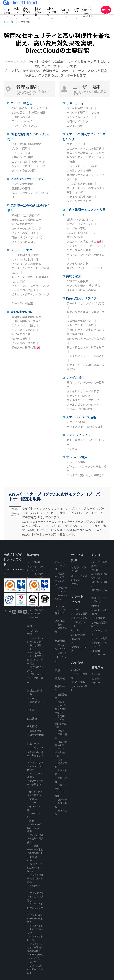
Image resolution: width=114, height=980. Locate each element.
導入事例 (60, 679)
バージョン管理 (76, 228)
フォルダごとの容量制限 (26, 264)
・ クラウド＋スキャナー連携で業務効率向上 (35, 947)
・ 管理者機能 (34, 731)
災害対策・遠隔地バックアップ (30, 294)
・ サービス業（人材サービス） (61, 709)
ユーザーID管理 (23, 103)
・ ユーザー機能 (35, 735)
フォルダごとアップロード (83, 400)
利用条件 (96, 651)
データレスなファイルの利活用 (85, 303)
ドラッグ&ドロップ (78, 396)
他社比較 (32, 719)
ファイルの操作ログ (24, 233)
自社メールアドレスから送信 (84, 148)
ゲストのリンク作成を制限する (85, 255)
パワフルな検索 (76, 285)
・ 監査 (59, 624)
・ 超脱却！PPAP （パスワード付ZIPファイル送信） (35, 864)
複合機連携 (85, 409)
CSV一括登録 (19, 108)
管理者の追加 (20, 339)
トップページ (11, 22)
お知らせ (76, 670)
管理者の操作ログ (22, 224)
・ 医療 (59, 760)
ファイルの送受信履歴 (80, 197)
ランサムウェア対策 (24, 170)
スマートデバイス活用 (84, 417)
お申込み (76, 580)
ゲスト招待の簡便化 (79, 250)
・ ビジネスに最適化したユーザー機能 (35, 660)
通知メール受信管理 (24, 347)
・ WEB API (61, 588)
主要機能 (32, 726)
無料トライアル (106, 11)
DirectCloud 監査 (22, 303)
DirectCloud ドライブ (84, 298)
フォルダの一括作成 (24, 343)
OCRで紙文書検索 (77, 281)
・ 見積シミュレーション (61, 657)
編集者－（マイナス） (80, 224)
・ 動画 (31, 710)
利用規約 (96, 606)
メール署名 (91, 166)
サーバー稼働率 (99, 638)
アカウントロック (22, 121)
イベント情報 (78, 682)
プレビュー (73, 449)
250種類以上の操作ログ (26, 215)
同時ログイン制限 (22, 157)
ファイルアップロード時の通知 (85, 356)
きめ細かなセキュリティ (31, 179)
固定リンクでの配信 (79, 201)
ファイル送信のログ (24, 242)
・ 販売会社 (61, 800)
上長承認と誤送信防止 (80, 184)
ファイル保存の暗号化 (80, 108)
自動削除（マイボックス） (28, 237)
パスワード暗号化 (77, 112)
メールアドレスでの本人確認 (84, 188)
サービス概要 (98, 618)
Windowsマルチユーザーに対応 (86, 338)
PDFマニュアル (79, 618)
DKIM (95, 112)
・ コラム (32, 699)
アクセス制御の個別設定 (26, 144)
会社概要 (96, 674)
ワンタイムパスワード (80, 117)
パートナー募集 (99, 562)
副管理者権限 (37, 112)
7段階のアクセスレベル (81, 219)
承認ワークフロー (77, 268)
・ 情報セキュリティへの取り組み (35, 678)
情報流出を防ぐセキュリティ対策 (29, 136)
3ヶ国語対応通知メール (81, 233)
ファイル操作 (77, 377)
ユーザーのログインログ (26, 228)
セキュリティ (77, 103)
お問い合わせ (86, 11)
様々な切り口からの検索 (81, 290)
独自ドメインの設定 (24, 325)
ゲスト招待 (96, 246)
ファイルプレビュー (82, 435)
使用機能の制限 (21, 117)
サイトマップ (98, 655)
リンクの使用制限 (22, 184)
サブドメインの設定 (24, 330)
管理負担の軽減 (23, 312)
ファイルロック (76, 246)
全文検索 (95, 285)
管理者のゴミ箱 (21, 334)
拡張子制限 (38, 162)
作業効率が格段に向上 (80, 321)
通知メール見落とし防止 (81, 241)
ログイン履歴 (75, 126)
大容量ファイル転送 (79, 170)
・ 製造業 (60, 702)
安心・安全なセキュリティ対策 (85, 347)
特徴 (29, 626)
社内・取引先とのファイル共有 (84, 212)
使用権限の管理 (21, 188)
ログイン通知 (20, 162)
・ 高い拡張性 (34, 653)
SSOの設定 (18, 112)
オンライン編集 (79, 457)
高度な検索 (75, 276)
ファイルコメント (77, 263)
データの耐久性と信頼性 (26, 255)
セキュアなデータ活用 (80, 325)
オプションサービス (60, 566)
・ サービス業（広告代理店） (61, 752)
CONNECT (98, 268)
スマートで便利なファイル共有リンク (84, 136)
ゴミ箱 (71, 409)
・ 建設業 (60, 731)
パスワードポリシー (24, 166)
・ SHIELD (60, 592)
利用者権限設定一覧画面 (26, 321)
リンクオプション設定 (25, 126)
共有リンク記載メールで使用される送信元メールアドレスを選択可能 (85, 157)
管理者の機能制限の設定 (26, 317)
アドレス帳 (73, 166)
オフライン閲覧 (76, 422)
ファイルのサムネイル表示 (83, 391)
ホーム (75, 609)
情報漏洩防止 (95, 427)
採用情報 (96, 679)
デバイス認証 (20, 148)
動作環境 (76, 630)
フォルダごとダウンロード (83, 404)
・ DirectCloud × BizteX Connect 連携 (35, 828)
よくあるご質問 (79, 614)
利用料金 (60, 641)
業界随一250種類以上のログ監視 (28, 208)
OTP (42, 166)
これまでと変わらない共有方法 (85, 475)
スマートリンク (76, 144)
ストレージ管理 (23, 250)
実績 (57, 670)
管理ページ (77, 584)
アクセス (96, 683)
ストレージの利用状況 (25, 259)
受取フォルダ (75, 192)
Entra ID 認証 (39, 108)
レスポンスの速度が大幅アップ (85, 312)
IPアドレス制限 (21, 153)
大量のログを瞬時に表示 (26, 220)
